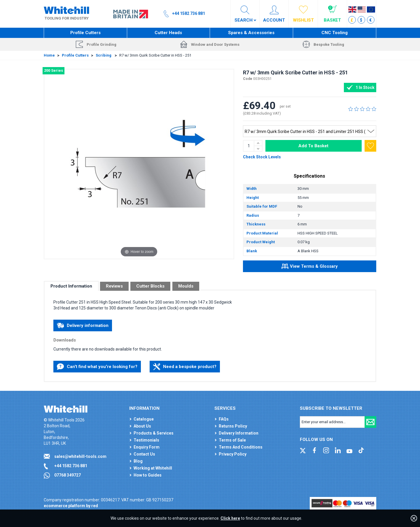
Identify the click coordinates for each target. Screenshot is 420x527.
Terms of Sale (232, 440)
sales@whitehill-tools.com (80, 456)
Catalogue (144, 419)
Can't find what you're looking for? (97, 367)
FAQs (224, 419)
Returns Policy (233, 426)
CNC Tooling (335, 33)
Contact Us (144, 454)
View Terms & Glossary (310, 267)
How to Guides (148, 475)
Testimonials (146, 440)
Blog (138, 461)
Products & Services (154, 433)
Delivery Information (239, 433)
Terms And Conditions (241, 447)
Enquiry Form (147, 447)
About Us (142, 426)
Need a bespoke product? (185, 367)
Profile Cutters (85, 33)
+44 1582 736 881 (71, 466)
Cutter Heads (168, 33)
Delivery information (83, 325)
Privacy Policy (233, 454)
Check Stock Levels (262, 157)
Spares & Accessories (251, 33)
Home (49, 55)
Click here (230, 518)
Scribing (104, 55)
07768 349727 (68, 475)
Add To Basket (313, 146)
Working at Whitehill (153, 468)
